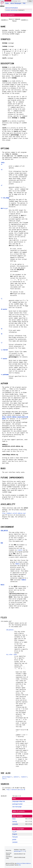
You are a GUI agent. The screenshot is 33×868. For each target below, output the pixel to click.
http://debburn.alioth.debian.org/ (14, 513)
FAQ (24, 3)
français (15, 837)
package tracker (17, 804)
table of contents (19, 811)
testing (15, 821)
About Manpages (16, 3)
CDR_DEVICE (10, 630)
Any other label (12, 654)
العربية (14, 831)
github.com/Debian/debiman (24, 863)
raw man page (17, 807)
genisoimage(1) (7, 777)
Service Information (12, 8)
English (15, 834)
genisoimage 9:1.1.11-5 (20, 851)
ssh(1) (4, 779)
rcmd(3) (20, 550)
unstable (8, 10)
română (15, 842)
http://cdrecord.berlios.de (16, 790)
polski (14, 840)
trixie (14, 819)
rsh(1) (17, 564)
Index (7, 3)
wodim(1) (16, 777)
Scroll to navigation (8, 15)
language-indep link (19, 801)
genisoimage (14, 10)
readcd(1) (24, 777)
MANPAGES (8, 1)
